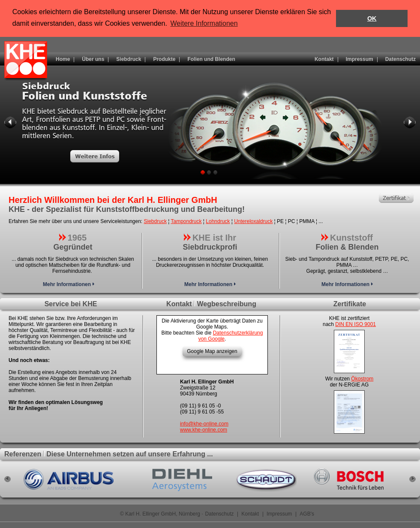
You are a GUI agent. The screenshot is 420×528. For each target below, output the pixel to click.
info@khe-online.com (204, 424)
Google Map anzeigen (212, 351)
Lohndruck (218, 221)
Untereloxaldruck (253, 221)
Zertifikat (396, 198)
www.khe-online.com (204, 430)
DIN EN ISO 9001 (355, 324)
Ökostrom (362, 379)
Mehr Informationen (69, 284)
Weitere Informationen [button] (204, 23)
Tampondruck (186, 221)
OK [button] (372, 18)
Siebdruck (155, 221)
